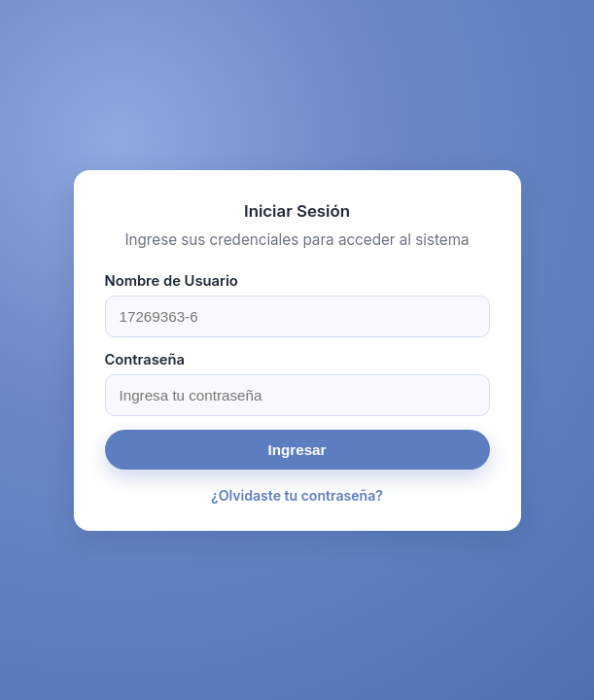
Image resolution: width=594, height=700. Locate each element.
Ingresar (297, 450)
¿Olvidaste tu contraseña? (297, 495)
